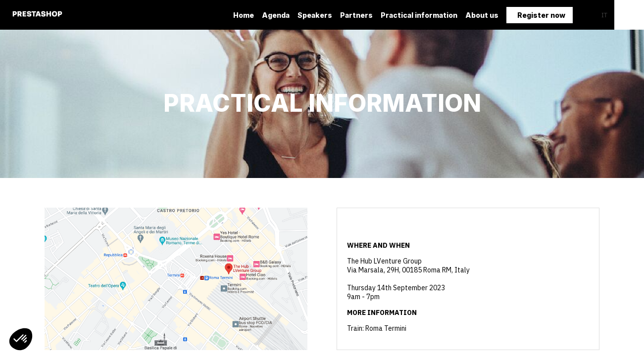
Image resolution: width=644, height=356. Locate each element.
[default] (315, 15)
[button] (540, 15)
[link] (244, 15)
